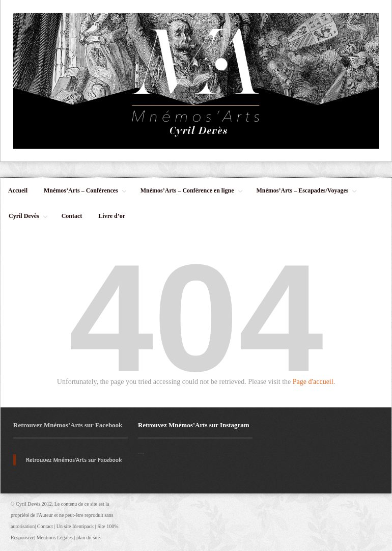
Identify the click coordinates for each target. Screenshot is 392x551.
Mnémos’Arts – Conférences (81, 195)
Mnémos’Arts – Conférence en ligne (188, 195)
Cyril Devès (24, 221)
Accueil (18, 190)
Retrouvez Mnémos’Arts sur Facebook (68, 425)
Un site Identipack (75, 526)
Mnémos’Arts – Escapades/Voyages (303, 195)
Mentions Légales (55, 538)
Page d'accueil (313, 382)
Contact (72, 216)
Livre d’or (112, 216)
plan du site (88, 538)
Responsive (22, 538)
